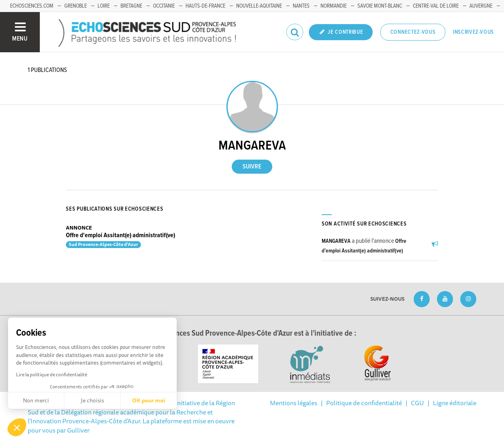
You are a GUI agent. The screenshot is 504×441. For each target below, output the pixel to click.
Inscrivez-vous (473, 32)
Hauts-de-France (205, 6)
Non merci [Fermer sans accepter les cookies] (36, 400)
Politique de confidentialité (364, 403)
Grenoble (75, 6)
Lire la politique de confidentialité (52, 374)
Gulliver (78, 430)
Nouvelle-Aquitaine (259, 6)
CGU (417, 403)
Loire (104, 6)
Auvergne (481, 6)
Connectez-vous (413, 32)
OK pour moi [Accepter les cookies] (149, 400)
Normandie (334, 6)
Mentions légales (294, 403)
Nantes (301, 6)
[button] (17, 427)
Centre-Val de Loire (436, 6)
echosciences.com (32, 6)
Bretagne (131, 6)
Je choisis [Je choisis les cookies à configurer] (92, 400)
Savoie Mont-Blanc (380, 6)
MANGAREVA (336, 241)
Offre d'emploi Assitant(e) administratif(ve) (120, 235)
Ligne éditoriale (455, 403)
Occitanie (164, 6)
